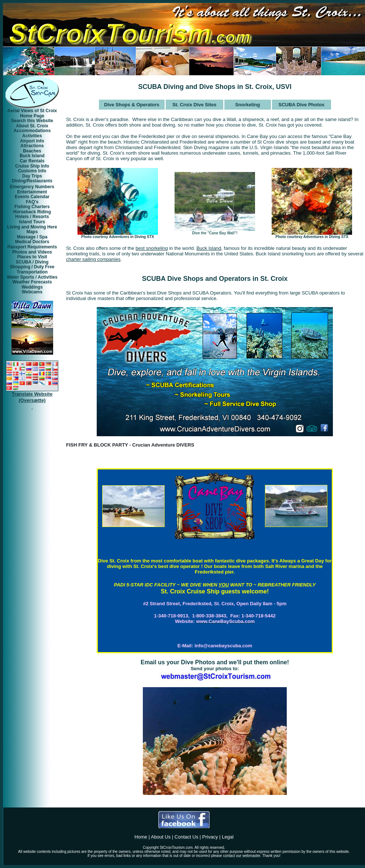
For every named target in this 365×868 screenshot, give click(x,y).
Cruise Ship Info (32, 166)
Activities (32, 136)
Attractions (32, 146)
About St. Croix (32, 126)
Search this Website (32, 121)
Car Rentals (32, 161)
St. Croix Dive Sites (194, 105)
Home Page (32, 116)
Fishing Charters (32, 207)
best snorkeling (151, 248)
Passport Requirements (32, 247)
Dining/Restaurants (32, 181)
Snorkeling (247, 105)
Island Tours (32, 222)
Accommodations (32, 131)
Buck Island (32, 156)
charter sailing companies (93, 259)
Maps (32, 232)
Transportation (32, 272)
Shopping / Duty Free (32, 267)
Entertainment (32, 192)
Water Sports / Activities (32, 277)
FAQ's (32, 202)
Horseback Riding (32, 212)
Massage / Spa (32, 237)
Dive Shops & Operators (132, 105)
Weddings (32, 287)
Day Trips (32, 176)
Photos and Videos (32, 252)
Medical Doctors (32, 242)
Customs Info (32, 171)
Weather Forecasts (32, 282)
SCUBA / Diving (32, 262)
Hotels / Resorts (32, 217)
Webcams (32, 292)
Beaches (32, 151)
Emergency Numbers (32, 187)
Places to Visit (32, 257)
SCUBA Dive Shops (173, 279)
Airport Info (32, 141)
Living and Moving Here (32, 227)
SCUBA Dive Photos (301, 105)
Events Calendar (32, 197)
